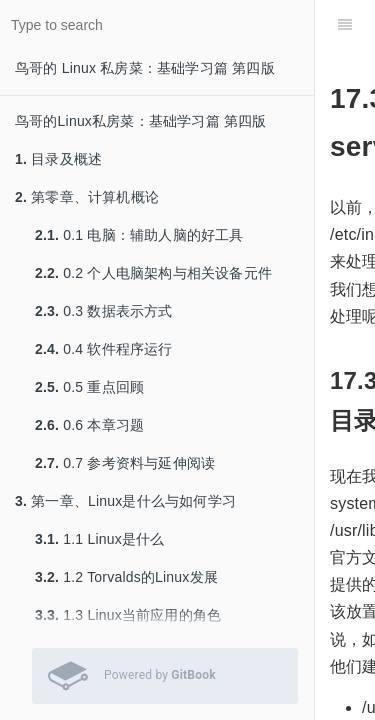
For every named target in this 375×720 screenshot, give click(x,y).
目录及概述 (58, 159)
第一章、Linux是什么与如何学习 (125, 501)
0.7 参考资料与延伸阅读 (125, 463)
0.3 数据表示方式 (104, 311)
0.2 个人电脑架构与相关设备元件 (153, 273)
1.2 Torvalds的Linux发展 (126, 577)
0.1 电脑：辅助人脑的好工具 (139, 235)
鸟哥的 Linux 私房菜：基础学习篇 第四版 (145, 68)
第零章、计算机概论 (87, 197)
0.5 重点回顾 (89, 387)
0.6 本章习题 (89, 425)
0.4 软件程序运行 (104, 349)
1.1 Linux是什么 (99, 539)
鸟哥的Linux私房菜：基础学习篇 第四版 (141, 121)
